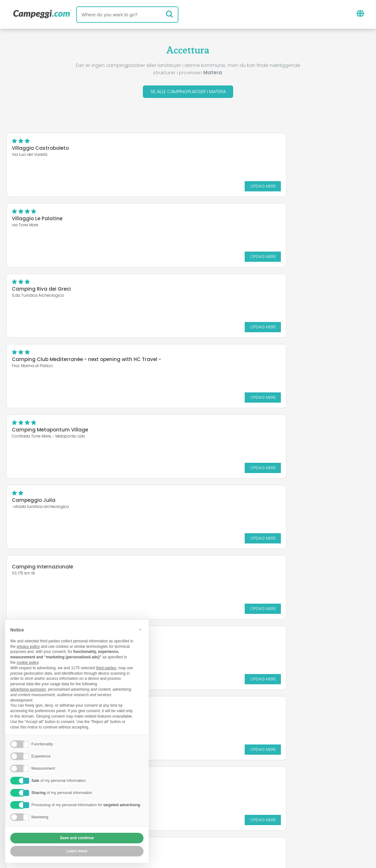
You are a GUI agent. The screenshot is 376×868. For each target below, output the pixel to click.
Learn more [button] (77, 851)
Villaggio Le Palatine (225, 150)
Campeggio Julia (222, 290)
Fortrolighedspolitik (158, 826)
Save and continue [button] (77, 838)
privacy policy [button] (28, 647)
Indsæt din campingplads (170, 815)
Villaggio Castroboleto (40, 150)
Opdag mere (157, 187)
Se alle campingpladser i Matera (188, 92)
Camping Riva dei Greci (41, 220)
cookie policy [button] (28, 663)
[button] (140, 630)
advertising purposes (28, 689)
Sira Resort (25, 431)
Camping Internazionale (42, 357)
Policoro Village (31, 502)
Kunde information (219, 826)
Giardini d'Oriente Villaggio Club (240, 357)
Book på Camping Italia (248, 815)
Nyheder (161, 788)
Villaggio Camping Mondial (234, 502)
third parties (106, 668)
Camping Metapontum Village (50, 290)
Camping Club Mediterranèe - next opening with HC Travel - (274, 220)
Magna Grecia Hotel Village (234, 431)
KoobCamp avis (204, 788)
